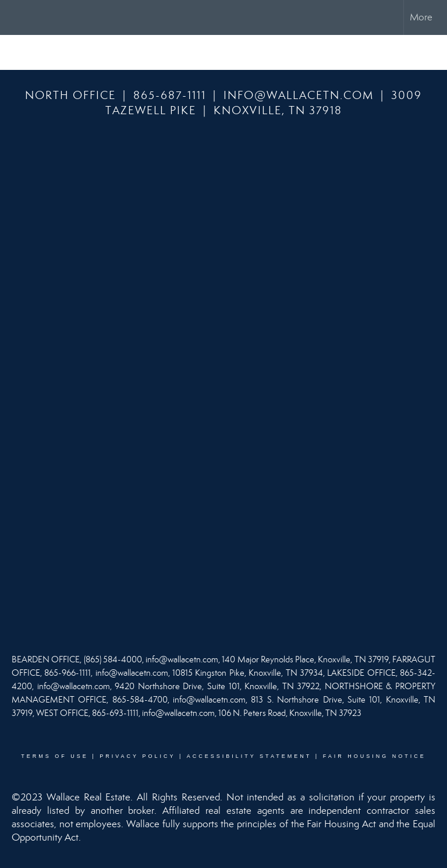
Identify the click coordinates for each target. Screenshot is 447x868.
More (421, 17)
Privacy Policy (137, 756)
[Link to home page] (15, 17)
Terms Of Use (55, 756)
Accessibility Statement (249, 756)
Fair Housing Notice (375, 756)
